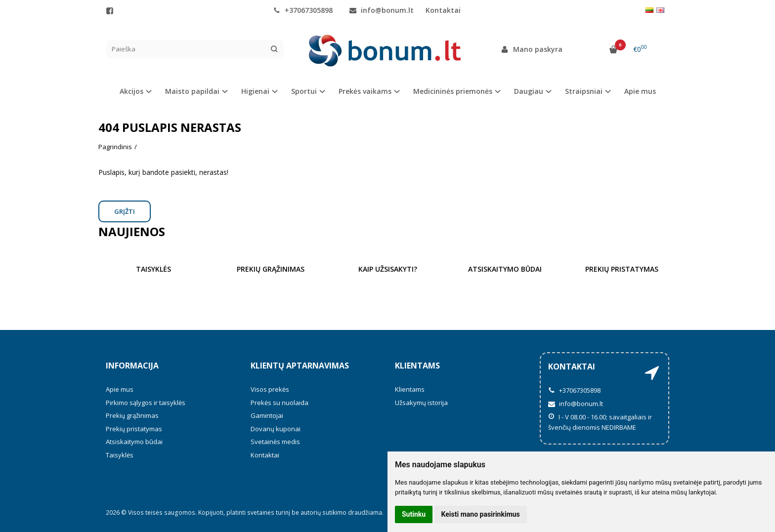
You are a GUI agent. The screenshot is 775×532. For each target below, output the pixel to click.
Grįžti (125, 211)
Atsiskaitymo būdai (134, 442)
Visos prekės (270, 389)
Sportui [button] (304, 91)
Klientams (417, 366)
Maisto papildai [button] (192, 91)
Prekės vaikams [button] (365, 91)
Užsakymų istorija (421, 403)
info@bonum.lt (382, 10)
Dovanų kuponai (276, 429)
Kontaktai (443, 10)
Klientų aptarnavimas (300, 366)
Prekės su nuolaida (280, 403)
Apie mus (640, 91)
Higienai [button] (255, 91)
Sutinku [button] (414, 514)
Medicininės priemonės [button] (453, 91)
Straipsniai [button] (584, 91)
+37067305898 (303, 10)
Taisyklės (120, 455)
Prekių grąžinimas (132, 415)
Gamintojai (267, 415)
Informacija (132, 366)
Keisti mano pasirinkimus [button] (481, 514)
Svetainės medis (275, 442)
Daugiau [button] (529, 91)
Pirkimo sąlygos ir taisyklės (146, 403)
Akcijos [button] (131, 91)
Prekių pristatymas (134, 429)
